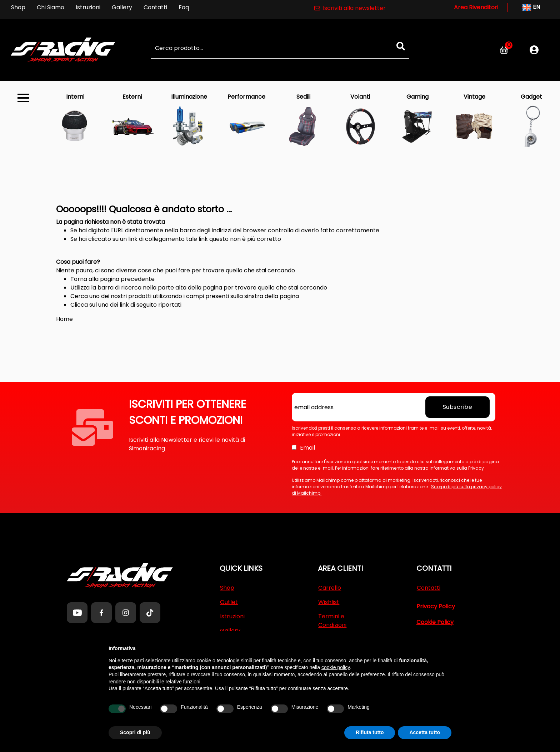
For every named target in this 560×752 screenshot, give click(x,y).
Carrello (330, 588)
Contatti (155, 7)
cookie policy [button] (336, 667)
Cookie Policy (435, 622)
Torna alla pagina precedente (112, 279)
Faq (184, 7)
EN (531, 8)
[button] (401, 46)
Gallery (122, 7)
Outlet (229, 602)
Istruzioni (88, 7)
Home (64, 319)
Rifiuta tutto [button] (370, 732)
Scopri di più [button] (135, 732)
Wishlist (329, 602)
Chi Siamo (51, 7)
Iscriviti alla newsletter (350, 8)
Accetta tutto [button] (425, 732)
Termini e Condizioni (332, 621)
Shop (18, 7)
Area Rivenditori (476, 7)
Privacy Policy (436, 606)
